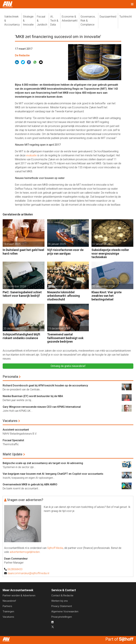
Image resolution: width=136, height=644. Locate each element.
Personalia (10, 377)
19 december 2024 (59, 328)
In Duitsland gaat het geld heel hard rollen (23, 252)
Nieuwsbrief (9, 601)
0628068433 (15, 569)
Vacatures (10, 421)
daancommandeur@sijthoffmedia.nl (28, 573)
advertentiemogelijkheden (25, 552)
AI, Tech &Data (54, 21)
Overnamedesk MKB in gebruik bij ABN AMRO (30, 484)
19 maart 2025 (12, 244)
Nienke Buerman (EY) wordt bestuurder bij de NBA (33, 396)
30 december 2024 (15, 286)
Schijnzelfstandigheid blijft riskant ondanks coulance (21, 336)
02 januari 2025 (101, 244)
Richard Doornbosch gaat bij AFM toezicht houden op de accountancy (45, 385)
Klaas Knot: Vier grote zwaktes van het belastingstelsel (107, 296)
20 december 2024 (15, 328)
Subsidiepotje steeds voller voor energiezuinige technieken (110, 253)
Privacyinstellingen (62, 617)
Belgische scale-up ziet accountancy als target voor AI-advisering (43, 463)
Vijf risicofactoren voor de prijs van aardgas (65, 252)
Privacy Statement (62, 606)
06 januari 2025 (57, 244)
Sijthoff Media (55, 548)
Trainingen (8, 612)
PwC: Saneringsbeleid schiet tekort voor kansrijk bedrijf (22, 294)
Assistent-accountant (16, 430)
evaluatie (32, 155)
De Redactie (22, 55)
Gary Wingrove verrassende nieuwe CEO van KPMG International (42, 407)
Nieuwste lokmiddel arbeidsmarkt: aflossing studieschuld (64, 296)
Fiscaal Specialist (13, 440)
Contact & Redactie (62, 596)
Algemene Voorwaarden (65, 612)
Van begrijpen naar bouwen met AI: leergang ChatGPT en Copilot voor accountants (53, 474)
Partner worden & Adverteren (19, 596)
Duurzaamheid (108, 17)
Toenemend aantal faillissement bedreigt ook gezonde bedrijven (65, 338)
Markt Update (13, 454)
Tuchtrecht (126, 17)
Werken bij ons (60, 601)
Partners (7, 606)
